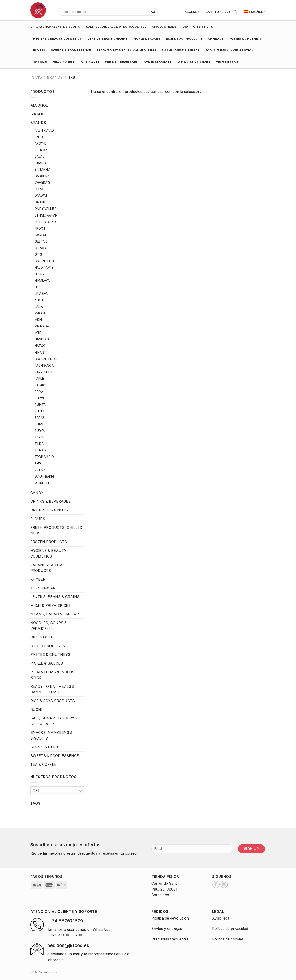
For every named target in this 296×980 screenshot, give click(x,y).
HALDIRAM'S (44, 267)
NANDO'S (42, 339)
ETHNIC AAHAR (46, 215)
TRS (38, 463)
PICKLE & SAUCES (147, 39)
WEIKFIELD (43, 483)
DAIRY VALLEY (45, 209)
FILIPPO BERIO (45, 222)
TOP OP (41, 450)
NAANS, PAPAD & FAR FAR (181, 50)
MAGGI (40, 313)
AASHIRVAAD (44, 130)
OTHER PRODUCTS (158, 62)
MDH (38, 320)
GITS (38, 254)
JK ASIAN (40, 62)
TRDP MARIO (44, 457)
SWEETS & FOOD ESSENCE (71, 50)
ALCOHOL (39, 105)
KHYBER (41, 300)
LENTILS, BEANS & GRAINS (108, 39)
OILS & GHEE (90, 62)
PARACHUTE (44, 372)
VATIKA (40, 470)
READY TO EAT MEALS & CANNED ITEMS (126, 50)
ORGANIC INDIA (46, 359)
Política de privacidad (230, 929)
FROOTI (40, 228)
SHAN (39, 424)
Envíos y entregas (167, 929)
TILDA (39, 444)
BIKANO (37, 114)
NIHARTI (41, 352)
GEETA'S (41, 241)
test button (227, 62)
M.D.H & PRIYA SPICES (194, 62)
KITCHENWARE (44, 588)
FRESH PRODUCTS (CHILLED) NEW (57, 530)
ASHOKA (41, 150)
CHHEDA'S (42, 182)
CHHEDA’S (216, 39)
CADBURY (42, 176)
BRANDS (55, 77)
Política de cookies (228, 939)
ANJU (39, 137)
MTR (38, 333)
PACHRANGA (44, 365)
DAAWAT (41, 195)
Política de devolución (170, 918)
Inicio (36, 77)
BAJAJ (39, 156)
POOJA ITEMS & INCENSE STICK (229, 50)
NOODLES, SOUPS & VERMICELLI (48, 626)
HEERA (39, 274)
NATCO (40, 346)
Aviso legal (221, 918)
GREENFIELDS (45, 261)
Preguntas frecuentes (170, 939)
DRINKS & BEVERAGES (121, 62)
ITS (37, 287)
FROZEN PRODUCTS (49, 542)
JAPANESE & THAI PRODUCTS (47, 568)
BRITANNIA (43, 169)
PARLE (39, 378)
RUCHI (39, 411)
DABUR (40, 202)
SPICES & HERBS (165, 27)
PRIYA (39, 392)
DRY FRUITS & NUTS (198, 27)
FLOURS (39, 50)
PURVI (39, 398)
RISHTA (40, 405)
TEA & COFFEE (64, 62)
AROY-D (41, 143)
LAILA (39, 307)
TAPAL (39, 437)
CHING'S (41, 189)
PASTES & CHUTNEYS (246, 39)
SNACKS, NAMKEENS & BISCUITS (55, 27)
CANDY (37, 493)
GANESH (41, 235)
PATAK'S (41, 385)
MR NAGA (42, 326)
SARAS (40, 418)
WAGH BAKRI (44, 476)
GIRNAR (40, 248)
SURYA (40, 431)
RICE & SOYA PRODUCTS (184, 39)
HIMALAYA (42, 280)
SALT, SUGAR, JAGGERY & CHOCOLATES (116, 27)
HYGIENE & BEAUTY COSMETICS (58, 39)
